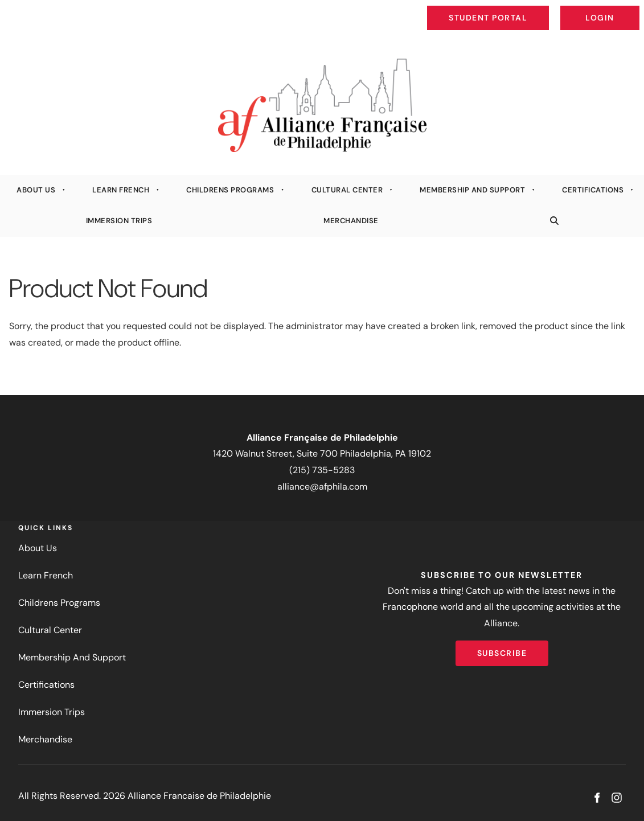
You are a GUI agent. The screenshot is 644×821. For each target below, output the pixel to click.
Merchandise (351, 221)
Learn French (121, 190)
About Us (36, 190)
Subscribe (502, 648)
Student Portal (514, 9)
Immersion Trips (119, 221)
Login (630, 9)
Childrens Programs (230, 190)
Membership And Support (472, 190)
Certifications (593, 190)
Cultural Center (347, 190)
